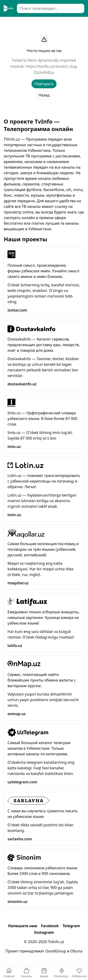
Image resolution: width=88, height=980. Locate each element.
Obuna (76, 951)
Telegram (71, 926)
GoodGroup (56, 951)
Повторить (44, 84)
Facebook (50, 926)
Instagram (44, 932)
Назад (44, 95)
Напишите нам (23, 926)
